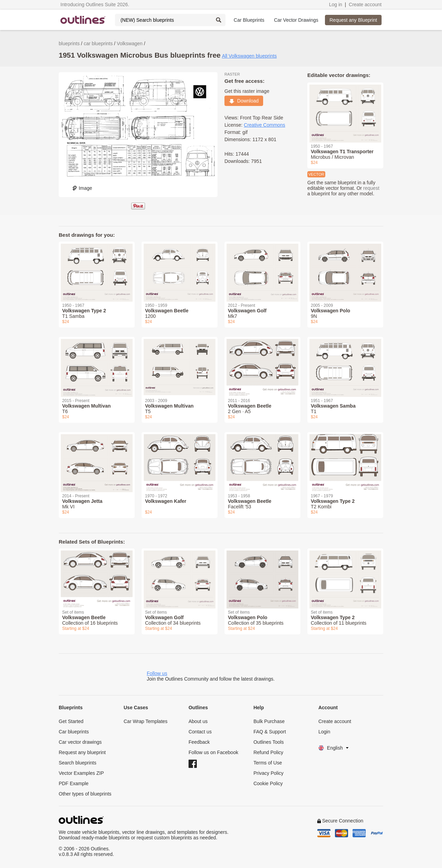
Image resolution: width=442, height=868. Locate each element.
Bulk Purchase (269, 721)
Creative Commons (265, 125)
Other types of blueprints (85, 794)
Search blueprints (78, 763)
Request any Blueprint (353, 20)
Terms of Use (268, 763)
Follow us (157, 673)
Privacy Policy (268, 773)
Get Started (71, 721)
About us (198, 721)
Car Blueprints (249, 20)
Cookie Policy (268, 783)
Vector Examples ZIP (81, 773)
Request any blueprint (82, 752)
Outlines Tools (269, 742)
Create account (365, 4)
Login (324, 732)
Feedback (199, 742)
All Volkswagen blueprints (249, 56)
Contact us (200, 732)
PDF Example (74, 783)
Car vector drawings (80, 742)
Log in (336, 4)
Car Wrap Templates (146, 721)
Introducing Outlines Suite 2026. (95, 4)
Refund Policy (268, 752)
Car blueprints (74, 732)
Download (244, 101)
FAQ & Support (270, 732)
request (371, 188)
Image (82, 188)
